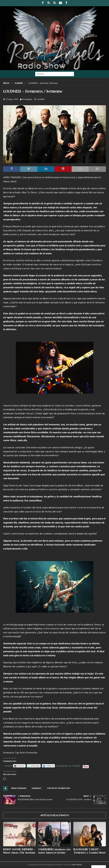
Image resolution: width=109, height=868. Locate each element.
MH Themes (77, 865)
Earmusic (37, 788)
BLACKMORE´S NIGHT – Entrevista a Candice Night (89, 851)
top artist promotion (58, 788)
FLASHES (41, 99)
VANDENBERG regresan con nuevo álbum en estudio (54, 851)
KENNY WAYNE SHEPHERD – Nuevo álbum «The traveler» (19, 851)
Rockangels (27, 99)
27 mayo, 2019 (12, 99)
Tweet (8, 766)
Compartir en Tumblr (68, 766)
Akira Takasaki (19, 788)
